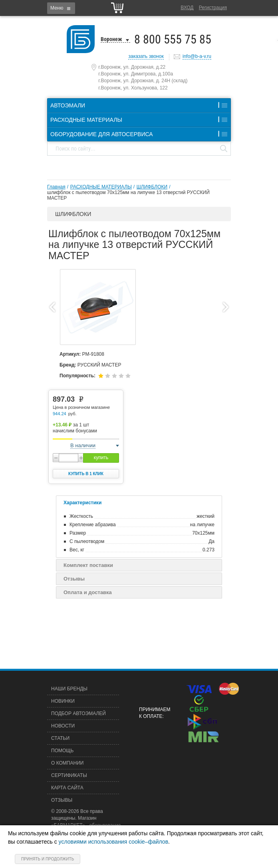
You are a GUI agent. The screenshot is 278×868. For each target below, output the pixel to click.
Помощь (62, 751)
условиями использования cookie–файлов (114, 842)
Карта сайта (67, 788)
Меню (57, 8)
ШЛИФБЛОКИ (152, 187)
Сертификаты (69, 775)
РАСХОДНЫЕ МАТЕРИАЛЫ (101, 187)
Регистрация (213, 8)
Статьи (60, 738)
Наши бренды (69, 689)
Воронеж (111, 39)
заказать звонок (146, 56)
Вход (187, 8)
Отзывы (74, 579)
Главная (56, 187)
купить (101, 458)
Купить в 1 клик (86, 474)
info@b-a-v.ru (197, 56)
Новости (63, 726)
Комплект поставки (88, 565)
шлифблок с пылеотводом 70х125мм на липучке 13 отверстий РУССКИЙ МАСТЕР (128, 195)
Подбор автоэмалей (78, 713)
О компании (67, 763)
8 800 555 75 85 (173, 39)
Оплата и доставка (88, 592)
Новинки (63, 701)
